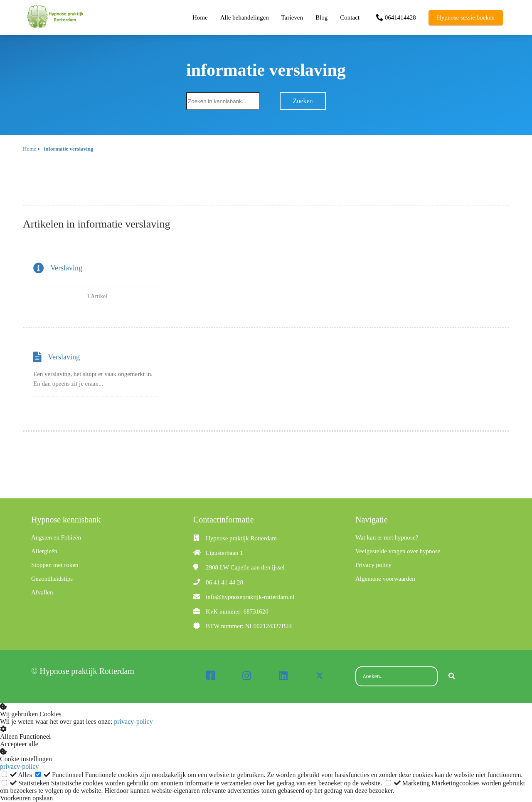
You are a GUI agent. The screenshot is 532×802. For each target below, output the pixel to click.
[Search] (452, 676)
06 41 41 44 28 (224, 582)
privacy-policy (133, 722)
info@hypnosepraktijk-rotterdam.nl (250, 597)
